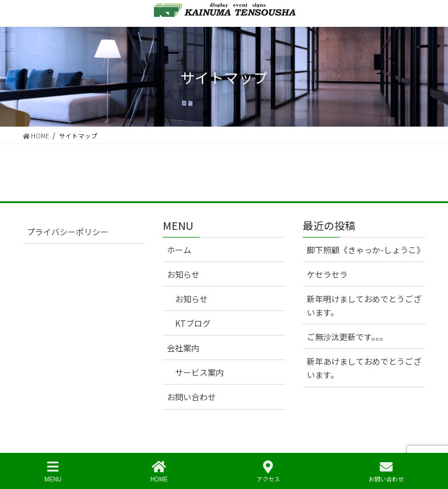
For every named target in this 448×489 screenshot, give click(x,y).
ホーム (179, 250)
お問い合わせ (191, 397)
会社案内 (183, 348)
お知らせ (183, 274)
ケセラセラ (327, 274)
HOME (159, 471)
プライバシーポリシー (68, 232)
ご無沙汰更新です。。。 (347, 337)
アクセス (268, 471)
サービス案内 (199, 372)
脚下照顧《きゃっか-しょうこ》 (366, 250)
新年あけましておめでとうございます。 (364, 368)
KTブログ (193, 323)
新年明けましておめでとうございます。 (364, 305)
